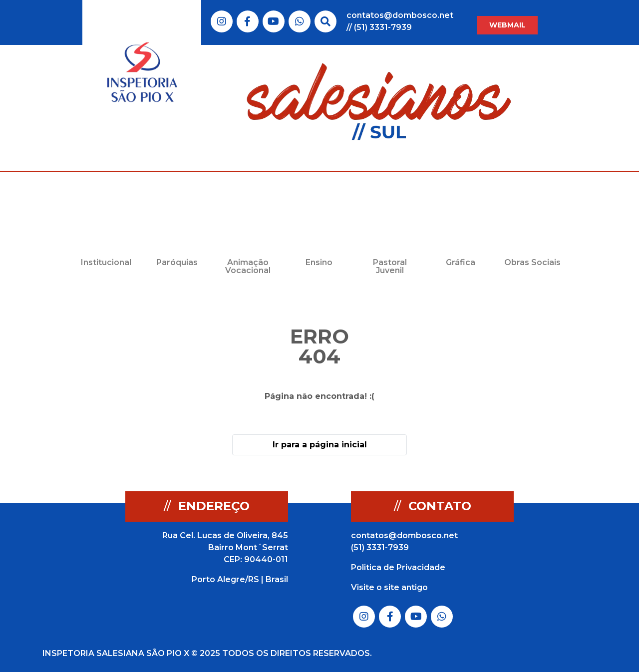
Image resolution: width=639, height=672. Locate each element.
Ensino (319, 262)
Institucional (106, 262)
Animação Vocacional (248, 266)
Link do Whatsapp (300, 21)
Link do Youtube (273, 21)
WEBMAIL (507, 25)
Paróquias (177, 262)
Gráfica (461, 262)
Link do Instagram (222, 21)
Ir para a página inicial (320, 445)
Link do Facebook (247, 21)
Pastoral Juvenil (390, 266)
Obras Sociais (532, 262)
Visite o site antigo (389, 587)
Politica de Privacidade (398, 567)
